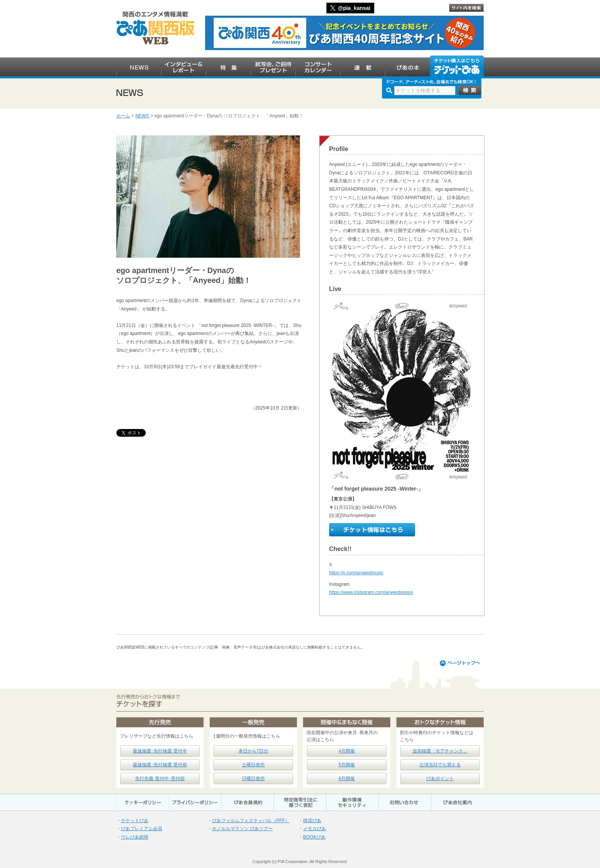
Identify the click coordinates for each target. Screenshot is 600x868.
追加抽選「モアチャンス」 (440, 751)
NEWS (142, 116)
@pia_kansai (354, 8)
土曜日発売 (253, 765)
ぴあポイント (440, 779)
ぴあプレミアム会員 (142, 829)
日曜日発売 (253, 779)
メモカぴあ (315, 829)
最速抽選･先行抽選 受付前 (160, 765)
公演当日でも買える (440, 765)
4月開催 (347, 751)
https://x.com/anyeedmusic (356, 573)
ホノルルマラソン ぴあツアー (242, 829)
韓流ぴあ (312, 821)
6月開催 (347, 779)
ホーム (123, 116)
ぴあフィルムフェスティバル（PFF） (251, 821)
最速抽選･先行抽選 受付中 (160, 751)
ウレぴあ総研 (135, 837)
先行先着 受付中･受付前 (160, 779)
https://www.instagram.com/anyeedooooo (371, 592)
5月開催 (347, 765)
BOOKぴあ (314, 837)
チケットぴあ (135, 821)
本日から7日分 (254, 751)
